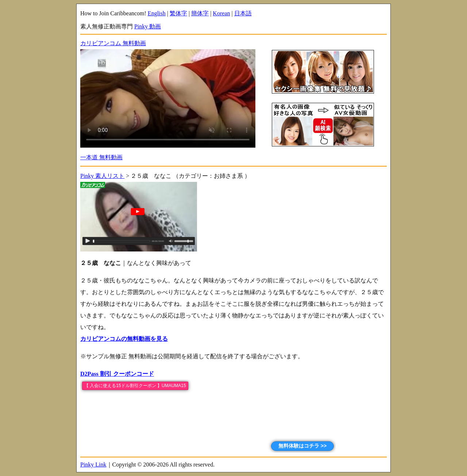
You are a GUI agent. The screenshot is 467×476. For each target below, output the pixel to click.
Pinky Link (93, 465)
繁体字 (178, 13)
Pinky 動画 (148, 26)
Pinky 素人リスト (102, 176)
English (157, 13)
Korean (221, 13)
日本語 (243, 13)
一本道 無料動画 (101, 157)
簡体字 (200, 13)
